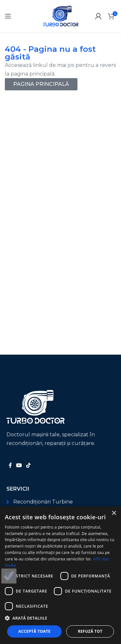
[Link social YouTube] (19, 465)
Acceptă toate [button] (35, 631)
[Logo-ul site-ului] (61, 16)
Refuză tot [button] (90, 631)
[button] (60, 618)
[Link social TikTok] (29, 465)
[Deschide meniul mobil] (8, 16)
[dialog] (60, 575)
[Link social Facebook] (10, 465)
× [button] (114, 513)
